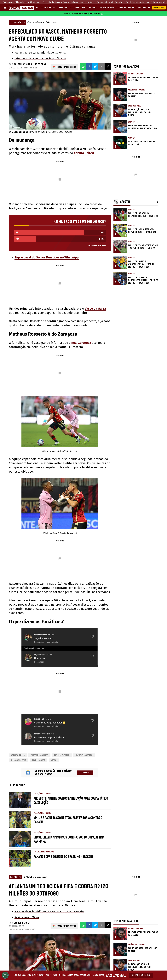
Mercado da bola (19, 760)
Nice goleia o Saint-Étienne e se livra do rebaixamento (49, 911)
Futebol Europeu (62, 755)
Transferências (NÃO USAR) (44, 22)
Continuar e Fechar (141, 975)
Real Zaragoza (81, 343)
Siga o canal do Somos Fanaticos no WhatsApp (47, 257)
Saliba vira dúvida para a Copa (55, 2)
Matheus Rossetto (84, 755)
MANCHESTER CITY (146, 8)
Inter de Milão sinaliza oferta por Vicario (40, 58)
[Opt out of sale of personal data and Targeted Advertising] (5, 975)
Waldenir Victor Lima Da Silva (30, 64)
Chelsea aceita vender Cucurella (109, 2)
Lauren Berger (22, 923)
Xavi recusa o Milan (27, 917)
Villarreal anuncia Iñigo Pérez (27, 2)
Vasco (54, 760)
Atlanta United (84, 153)
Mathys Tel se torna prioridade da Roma (40, 53)
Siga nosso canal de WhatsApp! (83, 14)
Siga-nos (85, 772)
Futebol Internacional (37, 877)
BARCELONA (80, 8)
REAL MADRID (65, 8)
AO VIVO (93, 8)
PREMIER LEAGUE (126, 8)
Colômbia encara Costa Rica (82, 2)
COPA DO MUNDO (107, 8)
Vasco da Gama (95, 309)
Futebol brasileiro (39, 755)
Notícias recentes (46, 8)
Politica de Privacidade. (115, 975)
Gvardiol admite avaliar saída (138, 2)
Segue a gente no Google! (66, 67)
